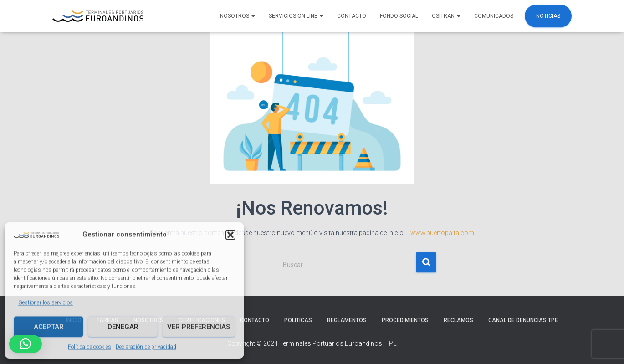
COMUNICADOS (494, 16)
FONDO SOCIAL (399, 16)
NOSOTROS (238, 16)
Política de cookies (90, 347)
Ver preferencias (199, 326)
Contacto (352, 16)
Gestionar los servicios (46, 302)
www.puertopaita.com (442, 233)
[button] (230, 234)
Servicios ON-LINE (296, 16)
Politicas (298, 320)
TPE (391, 343)
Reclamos (458, 320)
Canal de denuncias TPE (523, 320)
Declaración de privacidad (146, 347)
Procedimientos (405, 320)
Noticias (548, 16)
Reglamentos (347, 320)
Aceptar (49, 326)
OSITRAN (446, 16)
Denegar (123, 326)
